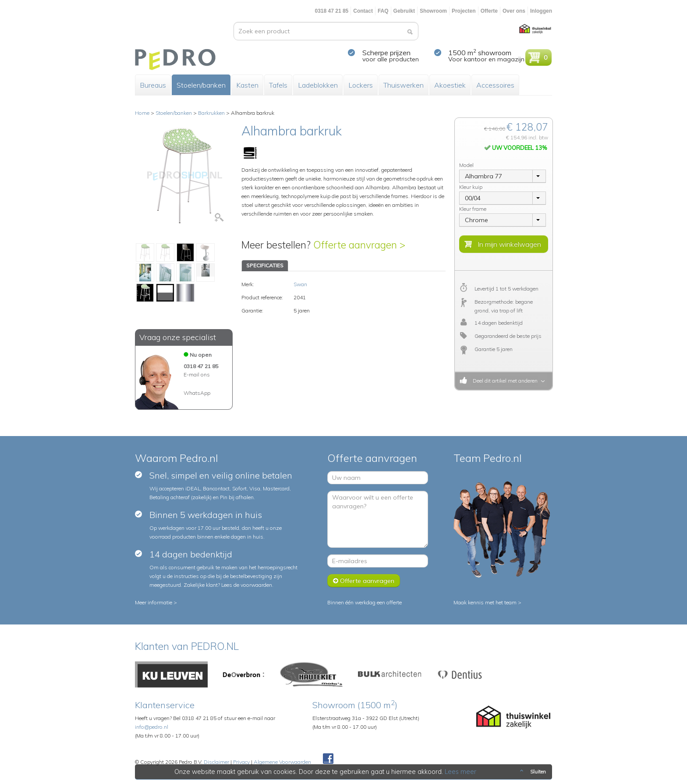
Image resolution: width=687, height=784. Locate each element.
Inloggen (541, 11)
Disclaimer (216, 762)
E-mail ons (197, 374)
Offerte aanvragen (364, 581)
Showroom (433, 11)
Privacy (241, 762)
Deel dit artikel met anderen (504, 381)
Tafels (278, 85)
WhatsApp (197, 393)
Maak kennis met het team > (487, 602)
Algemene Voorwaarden (282, 762)
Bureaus (153, 85)
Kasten (247, 85)
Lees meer (460, 772)
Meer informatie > (156, 602)
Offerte (489, 11)
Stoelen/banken (201, 85)
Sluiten (532, 772)
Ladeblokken (318, 85)
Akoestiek (450, 85)
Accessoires (495, 85)
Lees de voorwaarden (247, 585)
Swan (300, 284)
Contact (363, 11)
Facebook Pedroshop (328, 759)
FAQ (383, 11)
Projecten (464, 11)
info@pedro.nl (152, 727)
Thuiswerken (404, 85)
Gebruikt (404, 11)
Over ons (514, 11)
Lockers (361, 85)
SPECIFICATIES (265, 265)
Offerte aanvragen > (359, 245)
